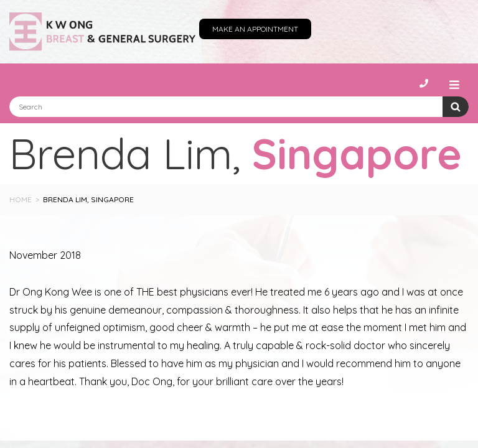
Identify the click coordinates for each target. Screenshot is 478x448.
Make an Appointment (255, 29)
